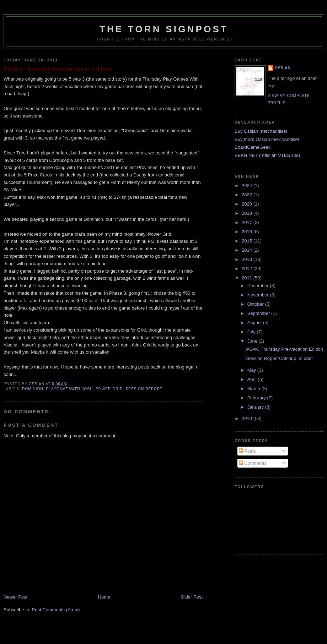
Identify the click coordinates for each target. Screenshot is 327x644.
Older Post (192, 597)
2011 (248, 278)
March (254, 389)
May (252, 370)
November (259, 295)
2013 (248, 259)
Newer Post (15, 597)
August (255, 323)
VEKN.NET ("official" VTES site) (267, 155)
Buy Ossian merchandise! (261, 131)
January (256, 407)
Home (104, 597)
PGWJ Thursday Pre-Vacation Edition (284, 349)
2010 (248, 418)
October (256, 304)
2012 (248, 269)
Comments (253, 463)
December (259, 286)
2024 (248, 185)
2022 (248, 195)
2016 (248, 232)
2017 (248, 222)
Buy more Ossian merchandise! (267, 139)
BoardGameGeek (253, 147)
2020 (248, 204)
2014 (248, 250)
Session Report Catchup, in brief (279, 358)
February (257, 398)
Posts (247, 451)
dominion (33, 389)
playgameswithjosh (70, 389)
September (259, 313)
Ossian (283, 68)
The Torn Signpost (164, 29)
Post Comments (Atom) (56, 610)
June (253, 341)
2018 (248, 213)
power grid (109, 389)
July (252, 332)
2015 (248, 241)
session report (144, 389)
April (253, 379)
